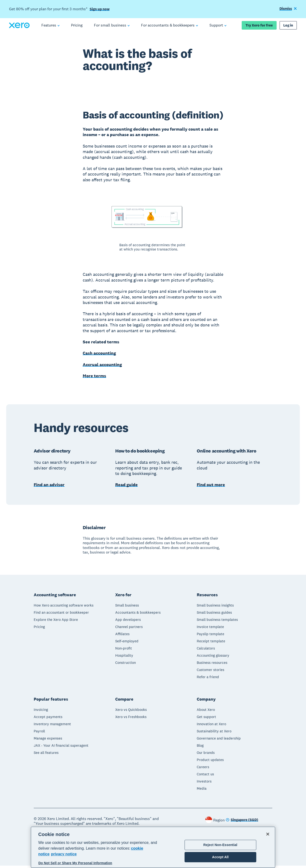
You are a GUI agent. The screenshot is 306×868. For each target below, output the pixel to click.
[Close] (268, 834)
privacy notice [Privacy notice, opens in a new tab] (64, 854)
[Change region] (242, 823)
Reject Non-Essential (220, 845)
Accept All (220, 857)
